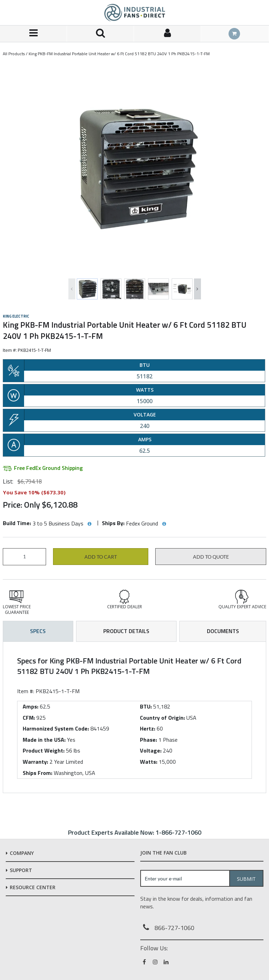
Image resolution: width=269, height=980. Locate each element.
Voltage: (151, 750)
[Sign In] (167, 34)
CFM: (29, 718)
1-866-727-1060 (178, 832)
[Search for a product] (100, 34)
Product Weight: (44, 750)
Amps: (31, 706)
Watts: (149, 762)
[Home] (135, 13)
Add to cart (101, 557)
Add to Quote (211, 557)
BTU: (146, 706)
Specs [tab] (38, 631)
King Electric (16, 316)
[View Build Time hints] (89, 524)
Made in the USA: (44, 740)
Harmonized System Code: (56, 728)
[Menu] (33, 34)
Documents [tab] (223, 631)
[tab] (134, 717)
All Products (14, 54)
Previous (72, 289)
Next (197, 289)
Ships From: (38, 773)
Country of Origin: (162, 718)
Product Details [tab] (126, 631)
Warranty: (35, 762)
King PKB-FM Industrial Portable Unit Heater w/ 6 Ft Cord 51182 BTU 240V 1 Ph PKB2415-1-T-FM (119, 54)
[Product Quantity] (24, 557)
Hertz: (148, 728)
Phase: (148, 740)
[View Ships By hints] (164, 524)
